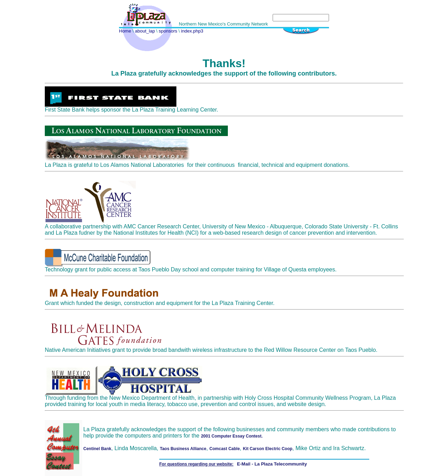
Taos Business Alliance (183, 449)
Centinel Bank (97, 449)
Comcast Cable (225, 449)
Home (125, 31)
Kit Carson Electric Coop (268, 449)
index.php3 (192, 31)
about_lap (145, 31)
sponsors (168, 31)
